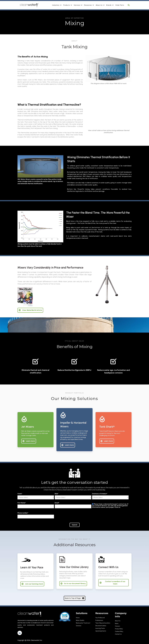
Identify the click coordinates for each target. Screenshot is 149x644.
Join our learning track (32, 584)
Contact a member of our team (112, 583)
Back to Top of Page (75, 598)
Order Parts (120, 5)
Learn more (29, 441)
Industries (56, 5)
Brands (109, 5)
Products (67, 5)
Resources (88, 5)
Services (77, 5)
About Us (99, 5)
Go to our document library (73, 584)
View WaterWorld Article (30, 310)
